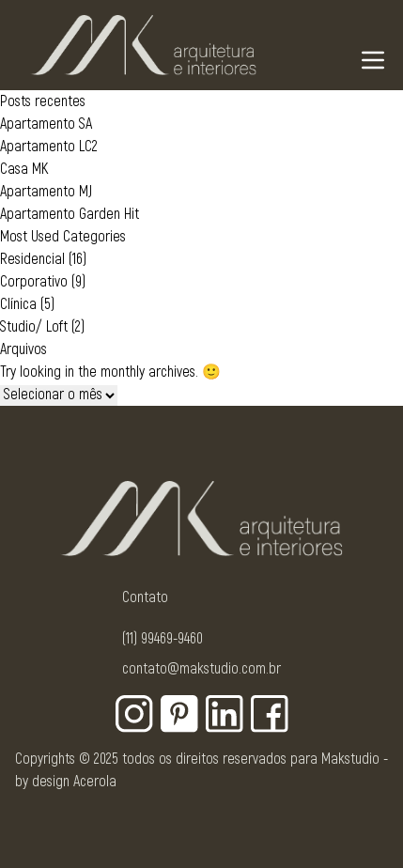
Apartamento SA (46, 124)
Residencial (32, 259)
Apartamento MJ (46, 192)
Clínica (18, 304)
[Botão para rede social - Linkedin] (225, 714)
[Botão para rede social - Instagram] (134, 714)
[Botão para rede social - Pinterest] (179, 714)
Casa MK (24, 169)
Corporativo (34, 282)
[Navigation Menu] (373, 60)
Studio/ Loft (34, 327)
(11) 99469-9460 (163, 639)
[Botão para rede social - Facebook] (270, 714)
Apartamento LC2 (49, 147)
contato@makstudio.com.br (201, 669)
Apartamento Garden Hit (70, 214)
